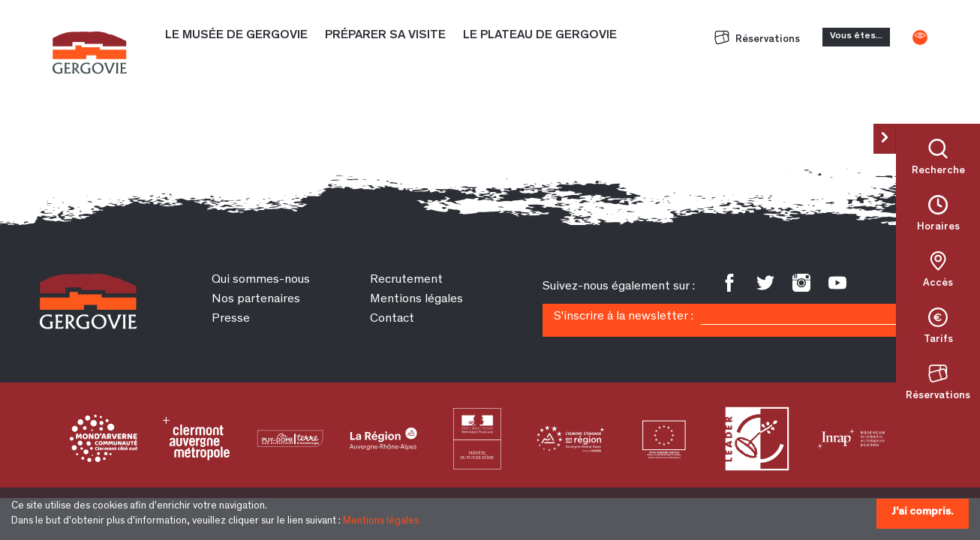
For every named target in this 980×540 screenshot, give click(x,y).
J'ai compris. (923, 512)
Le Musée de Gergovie (236, 36)
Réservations (757, 40)
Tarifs (938, 340)
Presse (231, 319)
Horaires (938, 227)
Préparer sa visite (385, 36)
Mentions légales (381, 521)
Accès (938, 283)
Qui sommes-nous (261, 280)
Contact (392, 319)
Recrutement (406, 280)
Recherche (938, 171)
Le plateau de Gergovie (540, 36)
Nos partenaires (256, 300)
